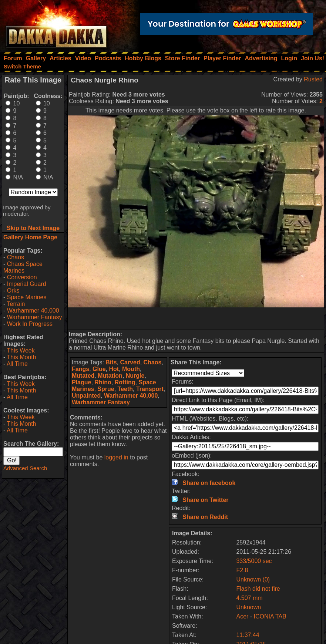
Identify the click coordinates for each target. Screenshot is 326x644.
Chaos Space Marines (23, 267)
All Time (17, 364)
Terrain (16, 304)
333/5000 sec (254, 561)
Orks (13, 291)
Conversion (22, 277)
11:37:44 (248, 635)
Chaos (16, 257)
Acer (242, 616)
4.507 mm (249, 598)
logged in (116, 457)
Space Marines (27, 297)
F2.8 (242, 570)
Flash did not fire (258, 589)
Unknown (248, 607)
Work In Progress (30, 324)
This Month (21, 357)
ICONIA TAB (270, 616)
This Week (21, 350)
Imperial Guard (27, 284)
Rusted (313, 79)
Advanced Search (25, 468)
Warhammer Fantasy (35, 317)
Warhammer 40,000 (33, 311)
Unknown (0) (253, 579)
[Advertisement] (196, 318)
